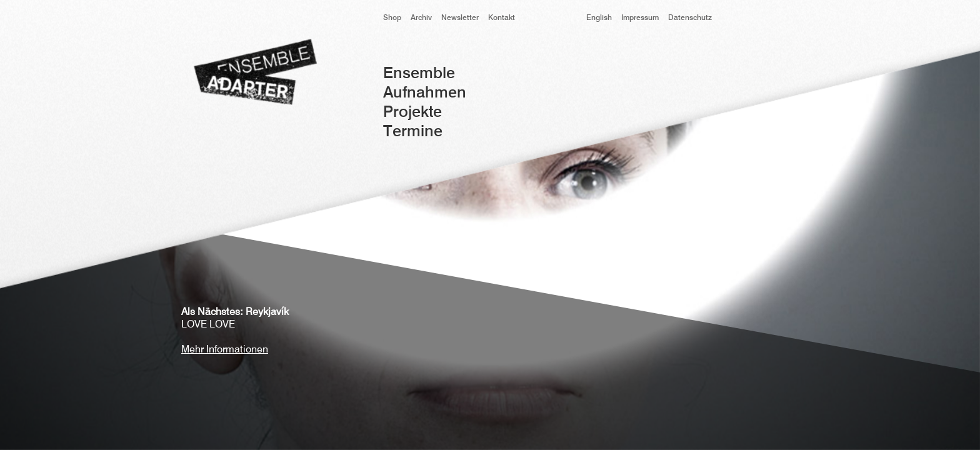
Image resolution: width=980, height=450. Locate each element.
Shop (392, 18)
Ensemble (419, 74)
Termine (413, 132)
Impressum (640, 18)
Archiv (421, 18)
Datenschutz (690, 18)
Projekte (412, 113)
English (599, 18)
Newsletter (460, 18)
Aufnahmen (425, 93)
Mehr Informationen (225, 350)
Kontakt (502, 18)
